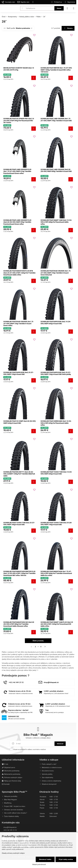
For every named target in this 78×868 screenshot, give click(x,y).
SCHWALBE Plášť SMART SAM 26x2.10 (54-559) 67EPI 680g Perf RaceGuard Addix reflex (56, 222)
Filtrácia (68, 28)
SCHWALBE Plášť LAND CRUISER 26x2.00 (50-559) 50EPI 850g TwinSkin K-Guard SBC (56, 170)
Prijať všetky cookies (66, 859)
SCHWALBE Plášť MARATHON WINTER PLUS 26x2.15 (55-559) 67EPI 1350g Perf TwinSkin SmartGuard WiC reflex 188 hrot (19, 573)
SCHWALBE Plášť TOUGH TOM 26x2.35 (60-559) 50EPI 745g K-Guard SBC (56, 524)
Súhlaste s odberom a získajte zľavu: (38, 738)
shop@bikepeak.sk (10, 827)
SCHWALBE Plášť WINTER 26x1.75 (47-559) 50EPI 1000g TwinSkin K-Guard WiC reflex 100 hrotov (56, 70)
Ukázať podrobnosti (39, 864)
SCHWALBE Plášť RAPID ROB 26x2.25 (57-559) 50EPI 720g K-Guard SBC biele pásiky (56, 373)
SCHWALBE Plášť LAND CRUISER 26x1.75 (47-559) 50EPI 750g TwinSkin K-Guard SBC (56, 120)
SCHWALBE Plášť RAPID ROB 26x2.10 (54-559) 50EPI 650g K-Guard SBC (56, 323)
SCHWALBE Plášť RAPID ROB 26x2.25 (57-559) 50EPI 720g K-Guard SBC (18, 373)
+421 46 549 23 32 (10, 830)
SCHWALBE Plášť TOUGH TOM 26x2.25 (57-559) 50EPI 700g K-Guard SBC (19, 524)
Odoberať (60, 744)
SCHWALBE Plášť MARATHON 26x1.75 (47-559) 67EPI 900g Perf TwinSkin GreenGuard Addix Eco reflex (56, 573)
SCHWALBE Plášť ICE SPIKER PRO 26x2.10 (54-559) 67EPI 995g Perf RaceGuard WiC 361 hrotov (19, 121)
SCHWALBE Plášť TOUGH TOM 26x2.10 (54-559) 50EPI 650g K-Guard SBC (56, 473)
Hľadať (59, 8)
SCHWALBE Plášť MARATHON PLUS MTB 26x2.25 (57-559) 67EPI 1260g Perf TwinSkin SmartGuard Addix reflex (19, 273)
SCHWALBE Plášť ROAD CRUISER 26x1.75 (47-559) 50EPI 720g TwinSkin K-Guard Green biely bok (56, 273)
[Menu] (74, 8)
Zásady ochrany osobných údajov (13, 853)
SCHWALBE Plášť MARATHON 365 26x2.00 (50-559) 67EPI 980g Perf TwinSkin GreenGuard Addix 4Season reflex (19, 624)
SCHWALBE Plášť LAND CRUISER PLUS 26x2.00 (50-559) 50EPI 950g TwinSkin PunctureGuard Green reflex (17, 222)
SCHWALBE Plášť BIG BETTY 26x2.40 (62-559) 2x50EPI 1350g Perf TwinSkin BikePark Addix (19, 474)
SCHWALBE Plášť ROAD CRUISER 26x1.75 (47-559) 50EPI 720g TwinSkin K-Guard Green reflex (18, 324)
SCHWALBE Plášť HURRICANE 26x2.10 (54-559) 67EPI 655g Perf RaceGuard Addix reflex (56, 423)
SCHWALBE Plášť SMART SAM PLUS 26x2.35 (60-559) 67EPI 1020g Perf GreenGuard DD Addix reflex (57, 624)
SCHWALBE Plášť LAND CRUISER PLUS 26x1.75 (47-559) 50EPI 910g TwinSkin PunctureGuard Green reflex (17, 171)
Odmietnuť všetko (45, 859)
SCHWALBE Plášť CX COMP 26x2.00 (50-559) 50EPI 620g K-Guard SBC (20, 422)
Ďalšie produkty (38, 641)
